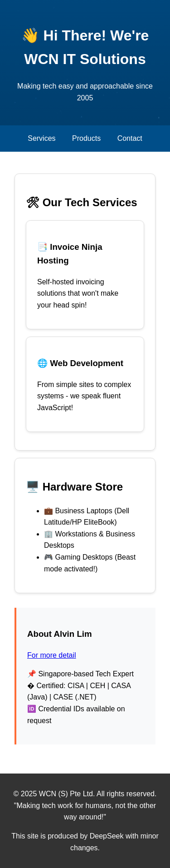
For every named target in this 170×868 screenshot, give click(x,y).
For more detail (52, 655)
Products (86, 138)
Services (41, 138)
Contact (130, 138)
